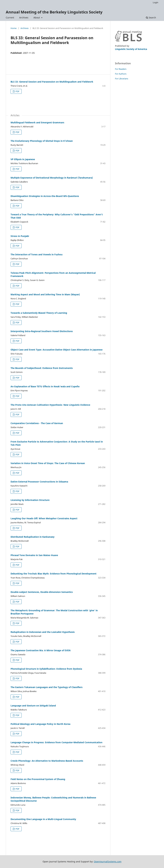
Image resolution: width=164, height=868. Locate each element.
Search (151, 18)
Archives (24, 18)
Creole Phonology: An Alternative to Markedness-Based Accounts (47, 761)
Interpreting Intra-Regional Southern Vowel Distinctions (42, 331)
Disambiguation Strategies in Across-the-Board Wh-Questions (45, 196)
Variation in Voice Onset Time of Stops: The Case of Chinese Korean (48, 463)
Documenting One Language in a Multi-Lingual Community (43, 819)
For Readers (121, 69)
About (37, 18)
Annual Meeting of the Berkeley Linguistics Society (54, 12)
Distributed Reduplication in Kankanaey (33, 537)
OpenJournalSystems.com (108, 862)
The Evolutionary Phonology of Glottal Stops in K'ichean (42, 141)
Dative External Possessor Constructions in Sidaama (39, 482)
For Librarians (122, 79)
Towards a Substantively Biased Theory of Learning (39, 313)
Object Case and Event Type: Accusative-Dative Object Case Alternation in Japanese (57, 350)
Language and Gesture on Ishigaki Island (33, 706)
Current (10, 18)
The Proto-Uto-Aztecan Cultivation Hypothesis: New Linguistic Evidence (50, 405)
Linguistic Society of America (131, 49)
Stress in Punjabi (20, 236)
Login (156, 2)
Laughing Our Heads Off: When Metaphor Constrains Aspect (44, 518)
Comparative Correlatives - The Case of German (37, 423)
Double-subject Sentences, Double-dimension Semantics (42, 592)
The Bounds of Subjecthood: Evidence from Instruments (42, 368)
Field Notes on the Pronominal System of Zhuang (38, 779)
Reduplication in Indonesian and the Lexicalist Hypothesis (43, 632)
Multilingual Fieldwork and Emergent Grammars (37, 122)
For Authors (121, 74)
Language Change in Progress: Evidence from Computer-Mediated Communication (56, 742)
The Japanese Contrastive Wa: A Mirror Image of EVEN (41, 650)
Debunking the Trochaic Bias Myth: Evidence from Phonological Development (53, 574)
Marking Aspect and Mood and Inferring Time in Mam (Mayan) (45, 294)
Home (14, 28)
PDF (17, 91)
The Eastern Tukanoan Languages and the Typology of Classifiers (47, 687)
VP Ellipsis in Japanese (23, 159)
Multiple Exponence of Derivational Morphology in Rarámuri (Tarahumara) (52, 178)
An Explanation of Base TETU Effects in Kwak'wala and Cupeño (45, 386)
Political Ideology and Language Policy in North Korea (40, 724)
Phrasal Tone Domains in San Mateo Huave (34, 555)
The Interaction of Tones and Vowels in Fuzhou (37, 254)
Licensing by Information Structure (30, 500)
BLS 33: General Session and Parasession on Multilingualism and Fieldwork (52, 82)
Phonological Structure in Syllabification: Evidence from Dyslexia (46, 669)
